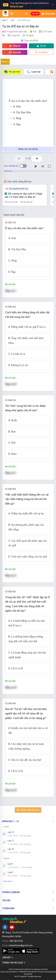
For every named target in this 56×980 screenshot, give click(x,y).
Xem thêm (8, 881)
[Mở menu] (12, 14)
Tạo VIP (35, 14)
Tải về (41, 46)
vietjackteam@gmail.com (21, 945)
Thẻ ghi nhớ (12, 72)
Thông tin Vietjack (14, 963)
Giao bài (15, 52)
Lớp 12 (5, 20)
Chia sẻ (15, 46)
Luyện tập (34, 72)
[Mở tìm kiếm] (27, 14)
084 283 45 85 (16, 941)
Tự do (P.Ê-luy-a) (24, 20)
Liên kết (8, 958)
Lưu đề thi (41, 52)
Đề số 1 (5, 62)
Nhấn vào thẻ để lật (28, 149)
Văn (13, 20)
